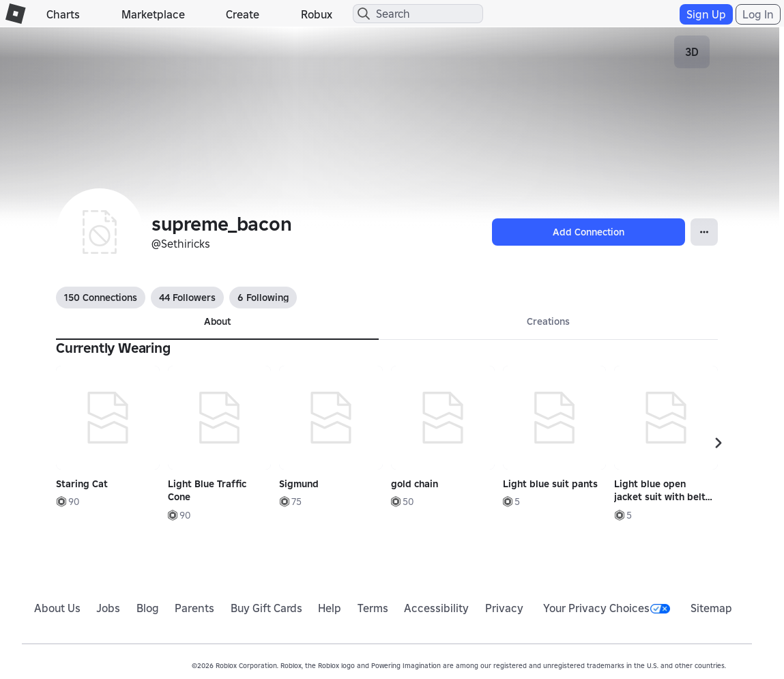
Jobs (108, 608)
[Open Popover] (704, 232)
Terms (373, 608)
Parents (194, 608)
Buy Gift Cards (266, 608)
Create (243, 14)
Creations (548, 321)
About (217, 321)
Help (330, 608)
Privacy (504, 608)
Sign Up (706, 14)
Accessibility (436, 608)
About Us (57, 608)
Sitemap (711, 608)
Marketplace (153, 14)
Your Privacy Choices (607, 608)
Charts (63, 14)
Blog (148, 608)
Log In (758, 14)
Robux (317, 14)
